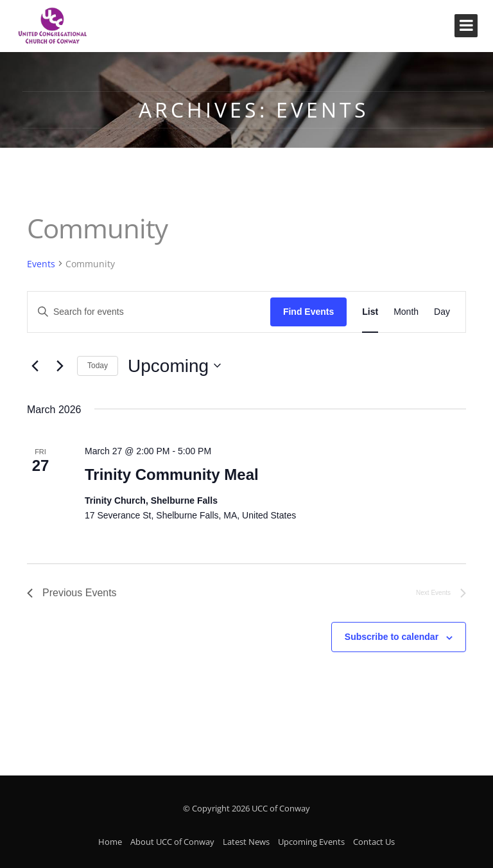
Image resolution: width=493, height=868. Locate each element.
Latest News (246, 842)
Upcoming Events (311, 842)
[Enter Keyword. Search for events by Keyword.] (149, 312)
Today (98, 366)
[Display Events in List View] (370, 312)
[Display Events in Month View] (406, 312)
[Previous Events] (35, 366)
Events (41, 264)
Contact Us (374, 842)
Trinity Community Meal (172, 474)
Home (110, 842)
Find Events (308, 312)
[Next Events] (60, 366)
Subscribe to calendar (392, 637)
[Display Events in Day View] (442, 312)
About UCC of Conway (172, 842)
